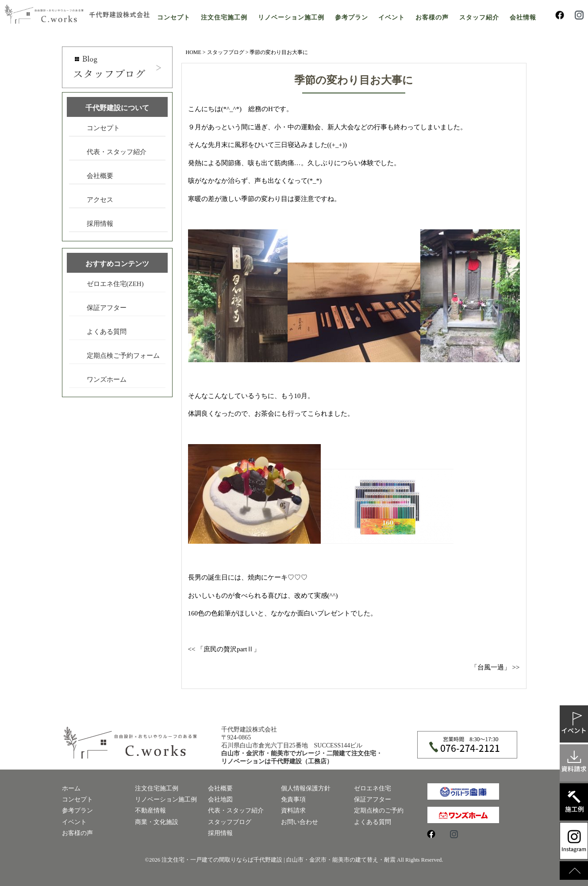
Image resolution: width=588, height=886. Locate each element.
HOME (194, 52)
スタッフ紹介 (479, 17)
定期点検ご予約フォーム (123, 356)
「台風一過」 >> (495, 667)
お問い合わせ (300, 822)
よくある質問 (107, 332)
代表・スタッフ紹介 (117, 152)
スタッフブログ (226, 52)
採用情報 (100, 224)
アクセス (100, 200)
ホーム (71, 788)
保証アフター (107, 308)
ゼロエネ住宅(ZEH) (115, 284)
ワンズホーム (107, 379)
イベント (392, 17)
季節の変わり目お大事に (354, 80)
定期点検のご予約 (379, 811)
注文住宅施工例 (224, 17)
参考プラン (352, 17)
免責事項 (293, 799)
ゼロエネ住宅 (373, 788)
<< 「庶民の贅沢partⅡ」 (224, 649)
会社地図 (220, 799)
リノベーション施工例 (291, 17)
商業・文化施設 (157, 822)
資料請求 (293, 811)
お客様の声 (432, 17)
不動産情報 (150, 811)
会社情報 (523, 17)
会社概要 (100, 176)
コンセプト (174, 17)
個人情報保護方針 (306, 788)
